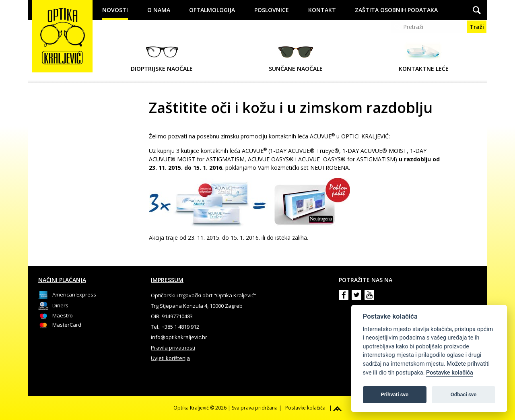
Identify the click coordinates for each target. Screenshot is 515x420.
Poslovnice (272, 10)
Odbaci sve (464, 394)
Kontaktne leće (424, 57)
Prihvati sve (394, 394)
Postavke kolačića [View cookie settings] (305, 408)
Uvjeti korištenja (170, 358)
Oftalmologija (212, 10)
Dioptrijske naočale (162, 57)
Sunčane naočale (296, 57)
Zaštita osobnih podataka (396, 10)
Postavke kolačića (450, 373)
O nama (159, 10)
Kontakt (322, 10)
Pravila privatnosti (173, 348)
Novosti (115, 10)
